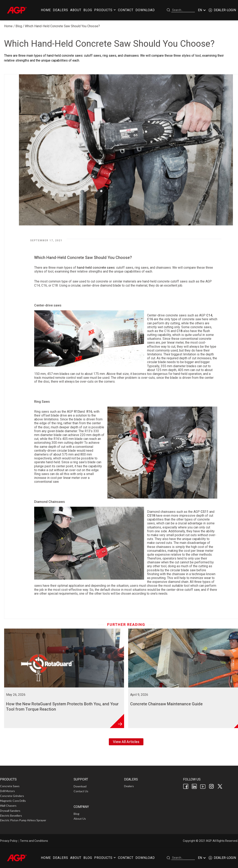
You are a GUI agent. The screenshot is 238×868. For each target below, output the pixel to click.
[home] (16, 10)
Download (80, 786)
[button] (105, 10)
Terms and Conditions (34, 841)
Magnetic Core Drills (13, 801)
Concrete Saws (10, 786)
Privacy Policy (9, 841)
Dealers (129, 786)
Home (8, 26)
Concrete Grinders (12, 796)
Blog (19, 26)
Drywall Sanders (10, 811)
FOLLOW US (192, 779)
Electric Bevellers (11, 816)
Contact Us (81, 791)
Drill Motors (7, 791)
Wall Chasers (8, 806)
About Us (80, 819)
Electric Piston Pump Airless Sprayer (23, 820)
